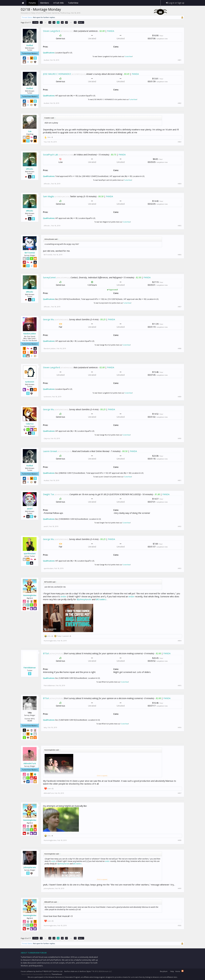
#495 (180, 686)
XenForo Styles (85, 971)
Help (172, 971)
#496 (180, 727)
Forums (32, 3)
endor (64, 596)
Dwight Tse (49, 494)
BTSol (46, 653)
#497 (180, 793)
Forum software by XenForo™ (42, 971)
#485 (180, 226)
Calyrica (30, 424)
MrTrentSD (30, 253)
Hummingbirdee (30, 595)
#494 (180, 641)
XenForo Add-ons (71, 971)
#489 (180, 397)
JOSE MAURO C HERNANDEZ (57, 74)
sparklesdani (30, 553)
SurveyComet (49, 277)
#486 (180, 255)
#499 (180, 888)
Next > (81, 22)
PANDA (111, 31)
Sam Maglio (49, 196)
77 (75, 22)
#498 (180, 840)
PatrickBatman (30, 668)
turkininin (30, 382)
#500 (180, 926)
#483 (180, 142)
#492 (180, 526)
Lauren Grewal (50, 451)
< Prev (35, 22)
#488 (180, 349)
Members (45, 3)
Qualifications (49, 53)
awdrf (30, 509)
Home (23, 3)
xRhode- (30, 169)
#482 (180, 103)
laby (45, 727)
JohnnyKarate (30, 867)
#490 (180, 438)
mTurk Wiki (58, 3)
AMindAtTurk (30, 763)
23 (50, 22)
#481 (180, 60)
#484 (180, 184)
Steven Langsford (51, 31)
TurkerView (128, 56)
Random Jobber (30, 334)
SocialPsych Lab (51, 154)
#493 (180, 568)
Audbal (30, 45)
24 (54, 22)
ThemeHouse (57, 974)
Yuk (30, 131)
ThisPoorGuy (65, 13)
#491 (180, 480)
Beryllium (164, 971)
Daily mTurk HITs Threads (41, 13)
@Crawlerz (101, 599)
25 (58, 22)
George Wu (48, 319)
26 (62, 22)
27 (67, 22)
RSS (182, 971)
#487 (180, 307)
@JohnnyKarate (84, 599)
